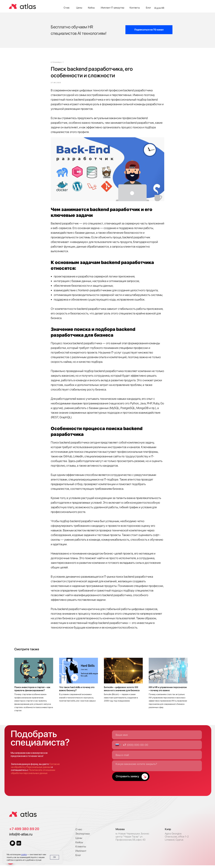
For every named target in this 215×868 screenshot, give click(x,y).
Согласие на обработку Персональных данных (35, 768)
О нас (67, 8)
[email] (157, 758)
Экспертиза (83, 836)
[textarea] (157, 769)
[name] (157, 738)
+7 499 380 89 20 (24, 832)
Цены (79, 8)
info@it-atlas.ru (21, 837)
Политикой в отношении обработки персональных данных (33, 774)
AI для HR (159, 8)
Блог (148, 8)
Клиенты (81, 849)
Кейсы (91, 8)
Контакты (135, 8)
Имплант (81, 854)
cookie (24, 854)
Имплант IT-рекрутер (113, 8)
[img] (23, 817)
